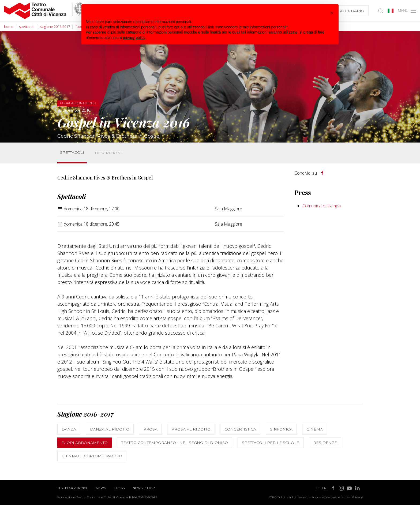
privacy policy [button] (134, 38)
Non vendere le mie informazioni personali (251, 27)
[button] (332, 13)
